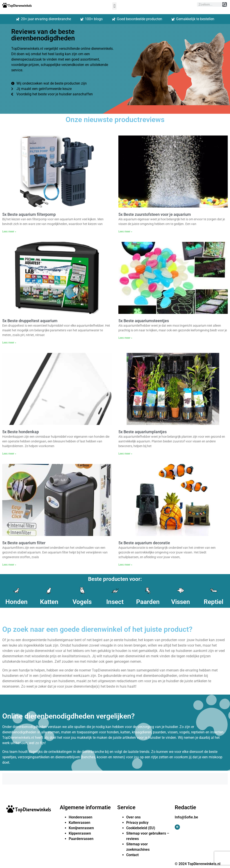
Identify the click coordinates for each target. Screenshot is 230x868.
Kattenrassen (80, 823)
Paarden (148, 602)
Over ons (133, 817)
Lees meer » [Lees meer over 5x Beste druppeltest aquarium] (9, 343)
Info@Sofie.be (186, 817)
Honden (17, 602)
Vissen (181, 602)
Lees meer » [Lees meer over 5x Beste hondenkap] (9, 454)
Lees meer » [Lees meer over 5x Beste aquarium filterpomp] (9, 232)
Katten (49, 602)
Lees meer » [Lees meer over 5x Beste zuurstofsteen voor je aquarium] (125, 232)
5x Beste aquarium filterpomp (29, 214)
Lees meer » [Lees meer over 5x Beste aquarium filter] (9, 565)
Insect (115, 602)
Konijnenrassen (81, 828)
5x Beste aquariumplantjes (143, 432)
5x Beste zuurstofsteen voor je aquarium (155, 214)
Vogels (82, 602)
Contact (132, 855)
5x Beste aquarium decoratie (144, 543)
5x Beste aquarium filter (24, 543)
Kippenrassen (80, 833)
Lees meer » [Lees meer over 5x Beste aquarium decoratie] (125, 565)
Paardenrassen (81, 839)
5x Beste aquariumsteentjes (144, 321)
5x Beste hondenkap (21, 432)
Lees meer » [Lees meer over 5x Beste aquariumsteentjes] (125, 338)
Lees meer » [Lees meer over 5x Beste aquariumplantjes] (125, 454)
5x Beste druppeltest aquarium (30, 321)
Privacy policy (137, 823)
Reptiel (213, 602)
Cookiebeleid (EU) (141, 828)
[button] (114, 6)
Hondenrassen (81, 817)
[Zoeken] (225, 4)
